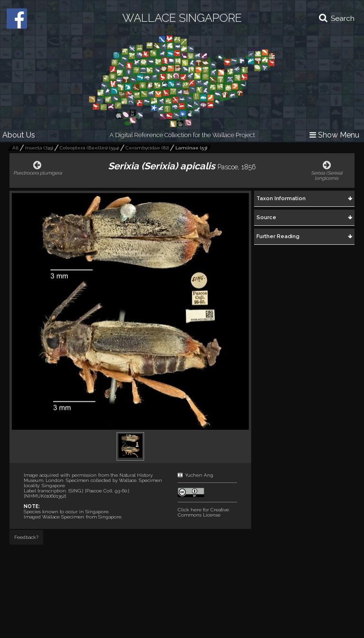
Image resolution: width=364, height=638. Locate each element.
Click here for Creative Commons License (203, 512)
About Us (19, 135)
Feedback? (26, 537)
